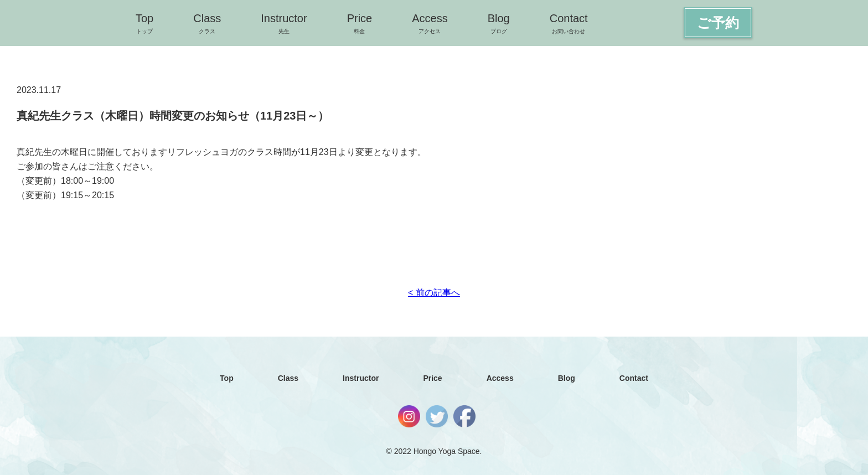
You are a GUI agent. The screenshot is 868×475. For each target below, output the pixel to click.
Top (144, 23)
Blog (499, 23)
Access (430, 23)
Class (207, 23)
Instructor (284, 23)
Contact (569, 23)
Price (360, 23)
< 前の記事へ (434, 293)
